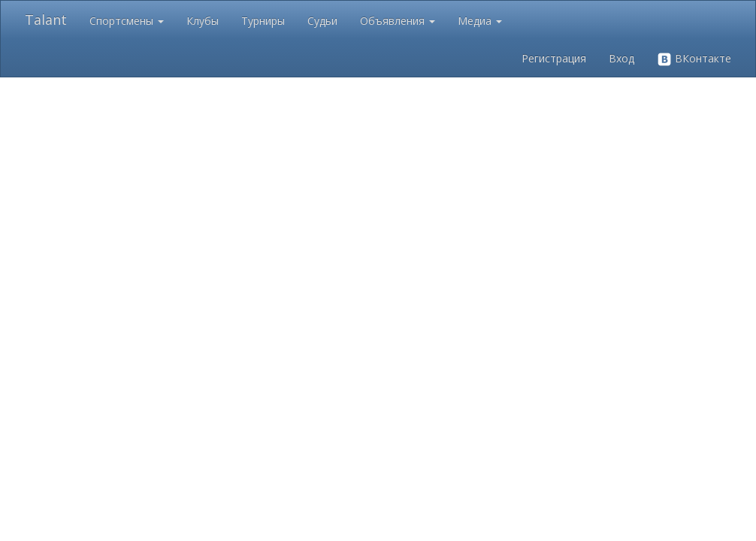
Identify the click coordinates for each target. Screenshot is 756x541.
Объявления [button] (398, 21)
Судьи (322, 21)
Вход (621, 58)
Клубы (203, 21)
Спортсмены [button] (127, 21)
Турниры (263, 21)
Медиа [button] (480, 21)
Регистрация (554, 58)
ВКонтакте (694, 59)
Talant (46, 20)
